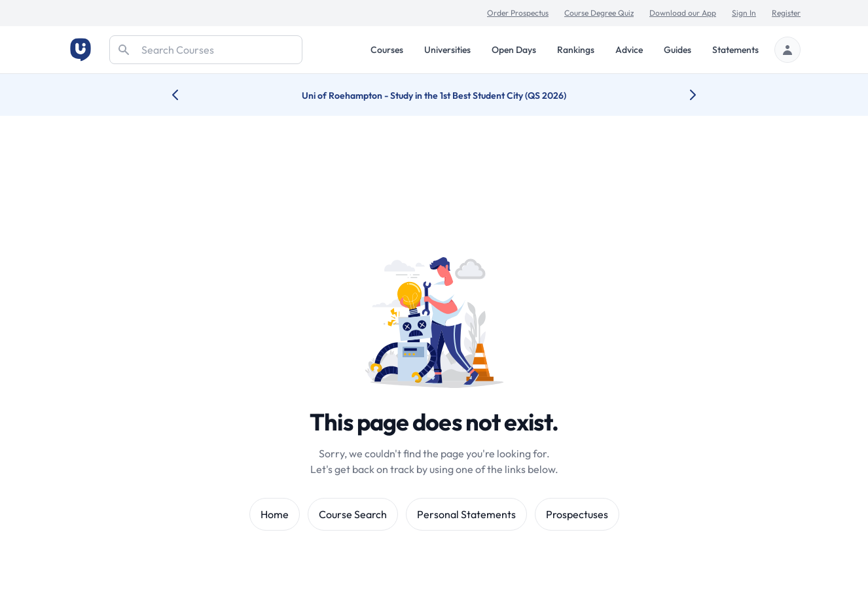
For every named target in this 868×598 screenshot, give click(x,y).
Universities (447, 50)
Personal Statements (466, 514)
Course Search (353, 514)
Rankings (576, 50)
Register (786, 13)
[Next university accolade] (682, 95)
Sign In (744, 13)
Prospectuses (577, 514)
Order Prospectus (518, 13)
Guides (678, 50)
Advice (629, 50)
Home (275, 514)
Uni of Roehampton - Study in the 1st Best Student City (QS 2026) (434, 96)
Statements (735, 50)
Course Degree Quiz (599, 13)
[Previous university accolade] (186, 95)
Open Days (514, 50)
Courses (387, 50)
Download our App (683, 13)
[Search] (206, 50)
